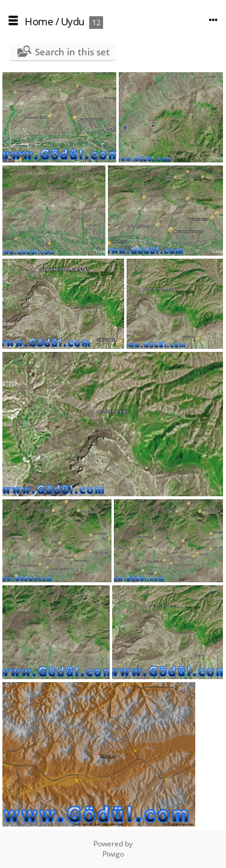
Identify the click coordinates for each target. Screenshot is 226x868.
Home (39, 21)
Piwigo (113, 854)
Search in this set (72, 52)
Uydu (73, 21)
